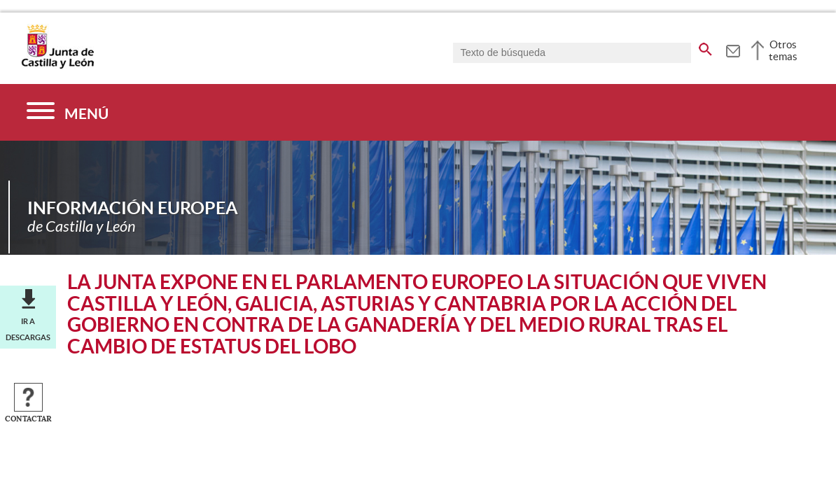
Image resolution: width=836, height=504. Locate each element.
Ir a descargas (28, 329)
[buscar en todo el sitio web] (705, 47)
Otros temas (783, 50)
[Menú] (68, 112)
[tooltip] (733, 49)
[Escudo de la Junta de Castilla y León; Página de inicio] (57, 66)
